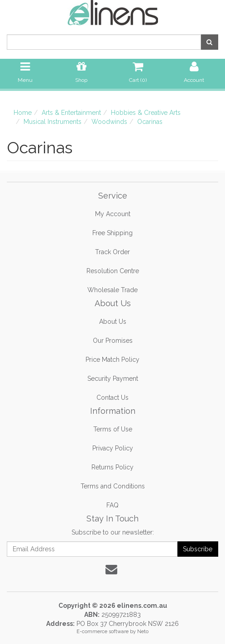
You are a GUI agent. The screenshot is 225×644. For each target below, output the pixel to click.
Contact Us (112, 398)
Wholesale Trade (112, 290)
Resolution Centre (113, 271)
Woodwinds (109, 122)
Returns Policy (112, 467)
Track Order (112, 252)
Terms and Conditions (113, 486)
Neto (143, 632)
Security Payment (113, 379)
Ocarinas (150, 122)
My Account (113, 214)
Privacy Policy (113, 448)
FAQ (112, 505)
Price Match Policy (112, 360)
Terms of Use (113, 429)
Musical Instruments (53, 122)
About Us (113, 322)
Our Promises (113, 341)
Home (23, 113)
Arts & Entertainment (71, 113)
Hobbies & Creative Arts (146, 113)
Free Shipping (112, 233)
